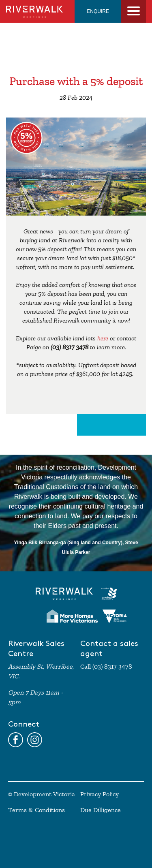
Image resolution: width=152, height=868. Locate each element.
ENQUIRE (98, 11)
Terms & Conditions (36, 810)
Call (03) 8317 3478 (106, 667)
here (103, 338)
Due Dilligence (101, 810)
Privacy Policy (100, 794)
